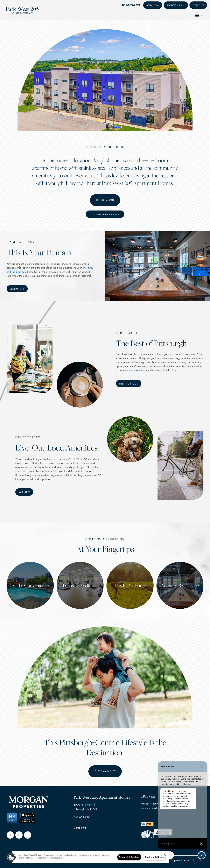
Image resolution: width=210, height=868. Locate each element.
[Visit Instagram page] (28, 835)
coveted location (132, 370)
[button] (153, 5)
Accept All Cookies (129, 857)
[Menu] (201, 15)
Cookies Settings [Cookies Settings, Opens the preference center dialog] (154, 857)
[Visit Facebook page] (10, 835)
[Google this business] (19, 835)
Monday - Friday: (149, 804)
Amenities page (47, 475)
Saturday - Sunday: (150, 808)
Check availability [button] (105, 771)
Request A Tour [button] (105, 200)
